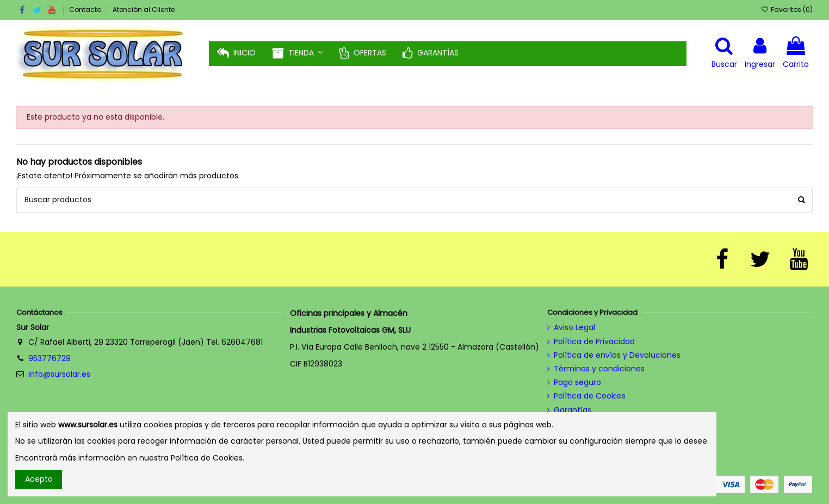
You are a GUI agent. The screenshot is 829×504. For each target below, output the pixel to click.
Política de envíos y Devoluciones (617, 355)
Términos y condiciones (599, 369)
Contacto (86, 10)
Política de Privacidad (594, 342)
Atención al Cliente (144, 10)
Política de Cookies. (208, 458)
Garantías (573, 410)
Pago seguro (577, 382)
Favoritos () (786, 10)
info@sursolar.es (59, 374)
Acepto (39, 479)
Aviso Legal (574, 328)
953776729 (50, 358)
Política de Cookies (590, 396)
